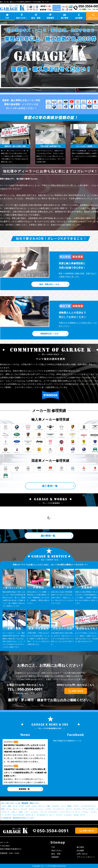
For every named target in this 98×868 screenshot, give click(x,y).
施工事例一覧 (50, 486)
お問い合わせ (82, 854)
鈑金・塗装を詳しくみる (49, 284)
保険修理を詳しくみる (49, 334)
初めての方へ (22, 18)
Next (93, 518)
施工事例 (65, 18)
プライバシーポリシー (86, 857)
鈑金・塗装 (36, 18)
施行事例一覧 (48, 536)
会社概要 (79, 18)
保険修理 (50, 18)
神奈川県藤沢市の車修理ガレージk (67, 741)
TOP (7, 18)
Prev (5, 518)
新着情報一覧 (24, 789)
